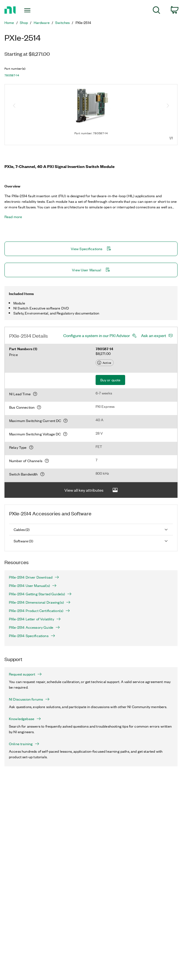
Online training (24, 744)
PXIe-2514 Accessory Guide (34, 627)
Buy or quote (111, 380)
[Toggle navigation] (32, 10)
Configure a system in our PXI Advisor (97, 335)
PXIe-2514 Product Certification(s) (39, 611)
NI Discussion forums (29, 699)
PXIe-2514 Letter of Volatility (35, 619)
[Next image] (168, 106)
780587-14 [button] (12, 75)
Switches (62, 23)
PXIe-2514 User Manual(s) (33, 586)
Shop (24, 23)
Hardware (42, 23)
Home (9, 23)
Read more (13, 217)
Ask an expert (154, 335)
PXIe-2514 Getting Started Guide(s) (40, 594)
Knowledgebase (25, 719)
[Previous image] (14, 106)
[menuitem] (156, 11)
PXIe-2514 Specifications (32, 636)
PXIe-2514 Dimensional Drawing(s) (40, 602)
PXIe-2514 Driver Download (34, 577)
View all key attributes (91, 490)
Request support (25, 674)
